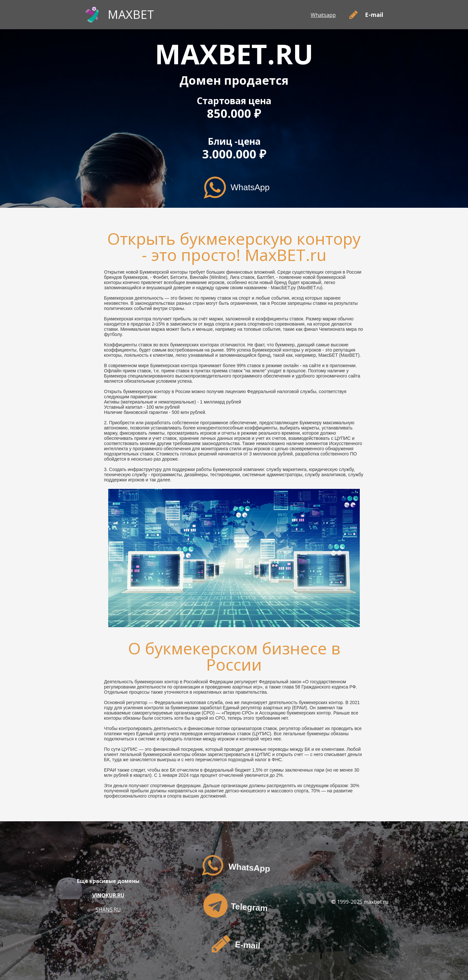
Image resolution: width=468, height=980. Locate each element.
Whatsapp (323, 15)
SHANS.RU (108, 910)
